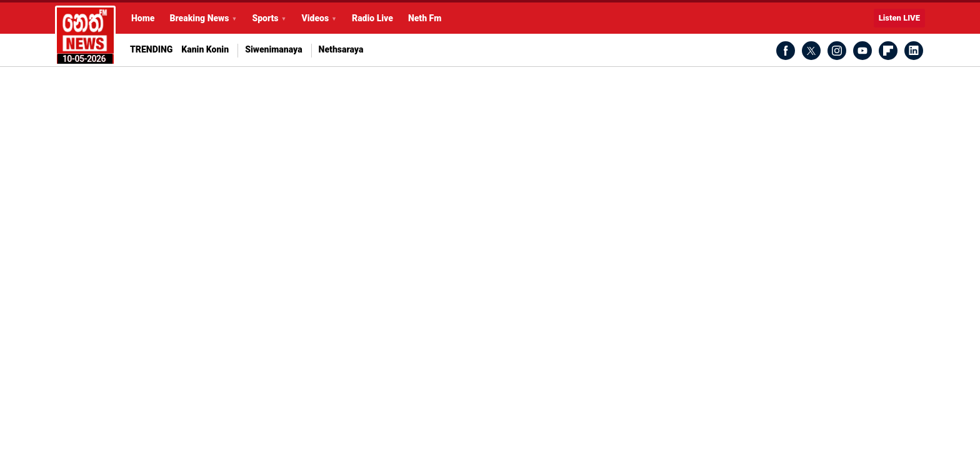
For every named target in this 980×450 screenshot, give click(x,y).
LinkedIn (914, 51)
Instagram (837, 51)
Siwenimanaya (273, 50)
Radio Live (372, 18)
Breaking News (199, 18)
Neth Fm (425, 18)
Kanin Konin (205, 50)
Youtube (862, 51)
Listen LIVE (899, 18)
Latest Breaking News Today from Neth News (85, 36)
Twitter (811, 51)
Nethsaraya (341, 50)
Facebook (786, 51)
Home (143, 18)
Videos (315, 18)
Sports (265, 18)
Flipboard (888, 51)
